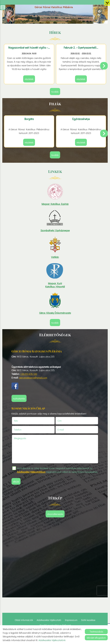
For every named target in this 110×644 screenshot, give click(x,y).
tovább (55, 92)
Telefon (21, 430)
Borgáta (29, 119)
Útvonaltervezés (55, 514)
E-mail (64, 430)
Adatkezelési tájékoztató (49, 620)
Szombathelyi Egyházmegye (55, 230)
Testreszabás (96, 631)
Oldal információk (24, 620)
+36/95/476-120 (29, 374)
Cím (60, 421)
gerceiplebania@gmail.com (33, 378)
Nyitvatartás (19, 398)
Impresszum (71, 620)
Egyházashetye (81, 119)
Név (20, 421)
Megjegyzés (20, 438)
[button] (104, 66)
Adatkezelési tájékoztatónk (52, 640)
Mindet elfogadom (96, 638)
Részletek (29, 79)
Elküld (16, 482)
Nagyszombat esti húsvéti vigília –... (29, 48)
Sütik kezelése (88, 620)
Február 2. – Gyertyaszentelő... (81, 48)
